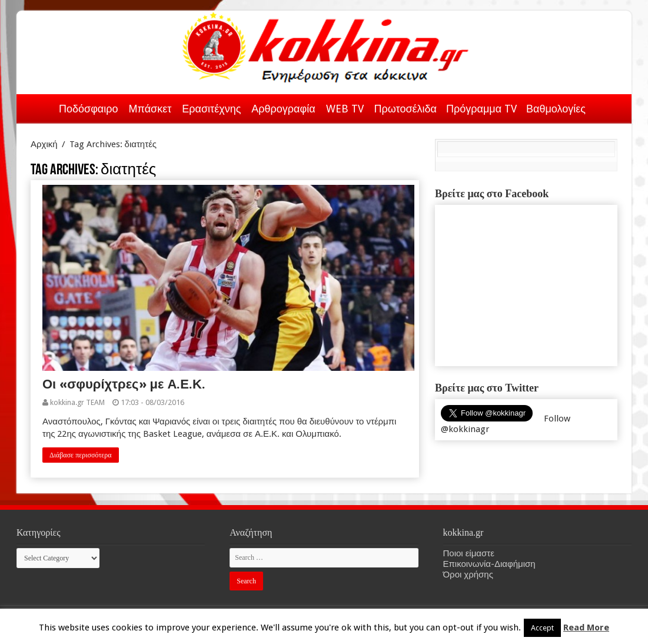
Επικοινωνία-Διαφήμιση (489, 564)
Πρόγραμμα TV (481, 109)
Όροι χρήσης (468, 575)
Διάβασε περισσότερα (81, 455)
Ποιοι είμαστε (469, 553)
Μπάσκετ (150, 109)
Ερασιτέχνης (211, 109)
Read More (586, 628)
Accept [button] (542, 628)
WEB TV (345, 109)
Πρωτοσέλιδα (406, 109)
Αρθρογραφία (283, 109)
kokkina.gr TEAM (77, 402)
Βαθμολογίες (556, 109)
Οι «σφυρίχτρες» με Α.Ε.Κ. (124, 384)
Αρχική (39, 107)
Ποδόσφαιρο (88, 109)
